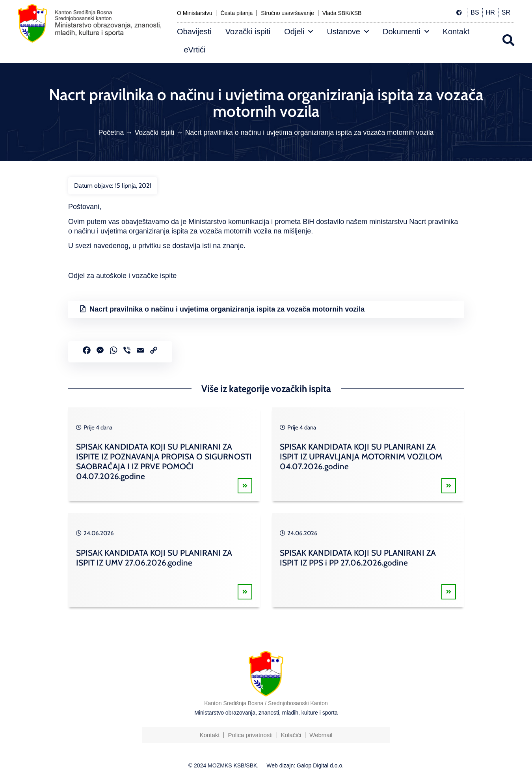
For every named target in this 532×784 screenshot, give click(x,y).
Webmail (321, 735)
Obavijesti (194, 32)
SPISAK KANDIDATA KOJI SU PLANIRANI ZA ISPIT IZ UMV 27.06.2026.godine (154, 558)
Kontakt (456, 32)
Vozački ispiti (248, 32)
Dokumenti (406, 32)
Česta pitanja (236, 13)
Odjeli (299, 32)
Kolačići (291, 735)
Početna (111, 133)
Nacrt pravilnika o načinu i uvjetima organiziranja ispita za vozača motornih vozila (227, 309)
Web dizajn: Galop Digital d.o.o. (305, 765)
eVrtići (195, 50)
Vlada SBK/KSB (342, 13)
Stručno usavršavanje (287, 13)
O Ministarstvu (194, 13)
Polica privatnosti (250, 735)
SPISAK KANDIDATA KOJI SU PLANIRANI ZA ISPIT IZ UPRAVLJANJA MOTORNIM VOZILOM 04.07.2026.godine (361, 456)
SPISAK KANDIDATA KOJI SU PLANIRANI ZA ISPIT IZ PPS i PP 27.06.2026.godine (358, 558)
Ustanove (348, 32)
